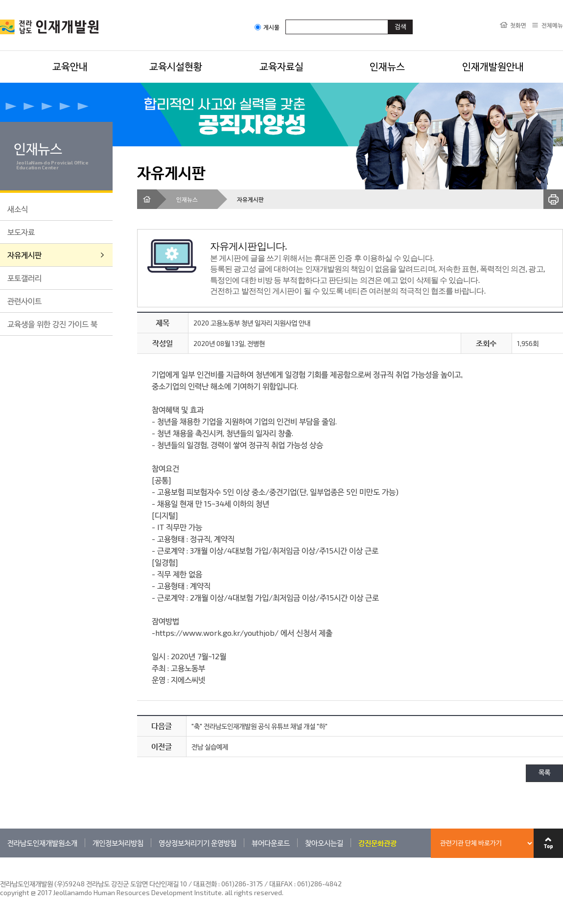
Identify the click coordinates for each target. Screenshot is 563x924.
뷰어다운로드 (271, 843)
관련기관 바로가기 (0, 857)
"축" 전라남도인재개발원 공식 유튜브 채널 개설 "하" (259, 726)
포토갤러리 (24, 278)
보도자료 (21, 232)
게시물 (267, 27)
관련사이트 (24, 301)
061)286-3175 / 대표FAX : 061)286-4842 (281, 884)
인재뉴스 (387, 66)
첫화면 (518, 25)
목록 (544, 773)
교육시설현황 (176, 66)
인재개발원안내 (493, 66)
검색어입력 (286, 19)
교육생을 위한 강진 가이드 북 (52, 324)
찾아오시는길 (324, 843)
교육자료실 (281, 66)
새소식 (18, 209)
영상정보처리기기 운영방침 (198, 843)
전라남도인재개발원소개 (42, 843)
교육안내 (70, 66)
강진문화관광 (377, 843)
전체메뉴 (552, 25)
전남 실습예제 (210, 747)
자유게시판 (24, 255)
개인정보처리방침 (118, 843)
